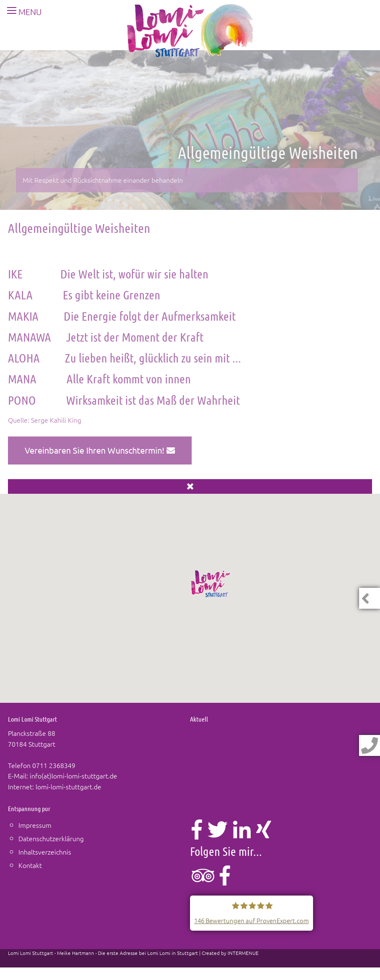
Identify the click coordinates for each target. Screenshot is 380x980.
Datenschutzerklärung (51, 838)
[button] (211, 584)
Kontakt (30, 865)
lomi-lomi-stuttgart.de (68, 786)
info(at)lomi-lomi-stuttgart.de (73, 776)
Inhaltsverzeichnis (45, 852)
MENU (21, 12)
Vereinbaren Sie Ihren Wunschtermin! (100, 450)
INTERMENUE (243, 953)
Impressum (35, 825)
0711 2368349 (54, 765)
